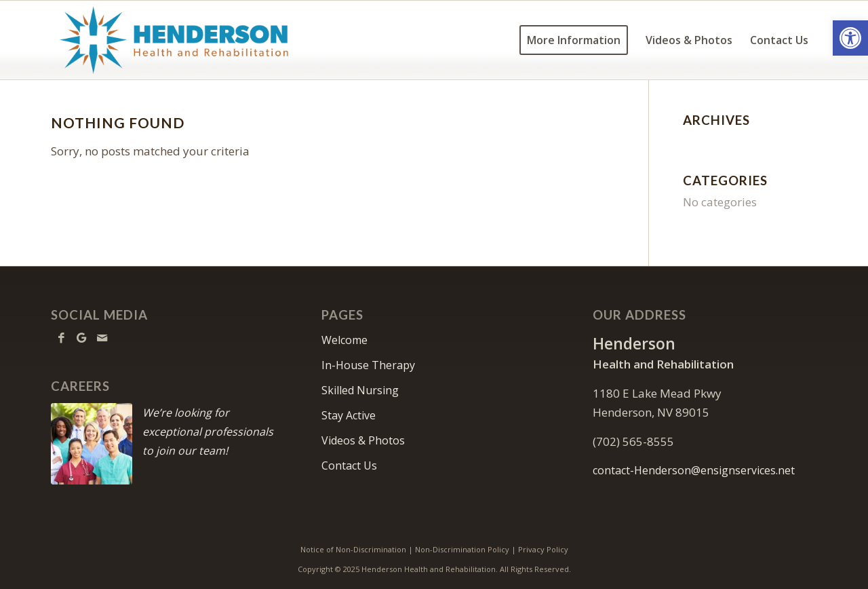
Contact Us (349, 465)
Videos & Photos (363, 440)
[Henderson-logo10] (174, 40)
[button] (850, 38)
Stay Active (349, 415)
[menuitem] (574, 40)
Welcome (344, 340)
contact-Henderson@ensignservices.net (694, 470)
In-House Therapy (368, 365)
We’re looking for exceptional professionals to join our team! (208, 432)
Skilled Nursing (360, 390)
